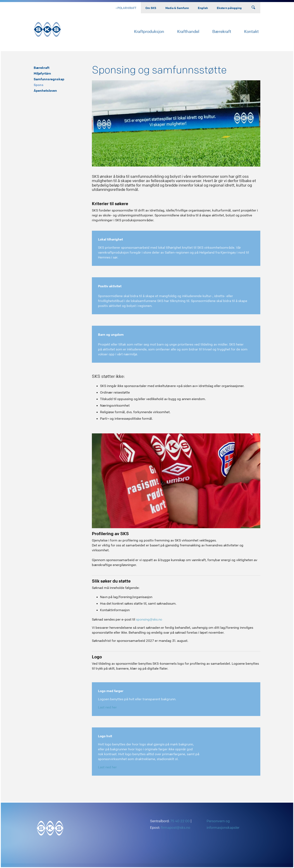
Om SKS (151, 8)
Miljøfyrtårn (42, 73)
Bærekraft (222, 31)
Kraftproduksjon (149, 31)
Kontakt (251, 31)
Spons (39, 85)
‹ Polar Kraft (126, 8)
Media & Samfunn (177, 8)
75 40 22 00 (180, 821)
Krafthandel (188, 31)
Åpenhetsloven (45, 91)
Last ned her (107, 707)
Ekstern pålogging (229, 8)
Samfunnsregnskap (49, 79)
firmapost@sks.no (176, 827)
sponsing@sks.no (149, 619)
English (203, 8)
